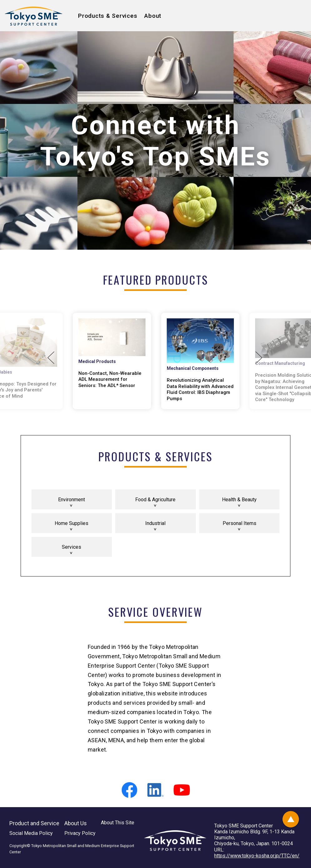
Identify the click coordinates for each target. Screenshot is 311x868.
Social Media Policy (31, 833)
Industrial (155, 523)
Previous (51, 358)
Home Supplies (72, 523)
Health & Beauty (239, 500)
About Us (76, 823)
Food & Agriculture (155, 500)
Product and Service (34, 823)
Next (259, 358)
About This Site (118, 823)
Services (72, 547)
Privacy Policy (80, 833)
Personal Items (239, 523)
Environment (72, 500)
